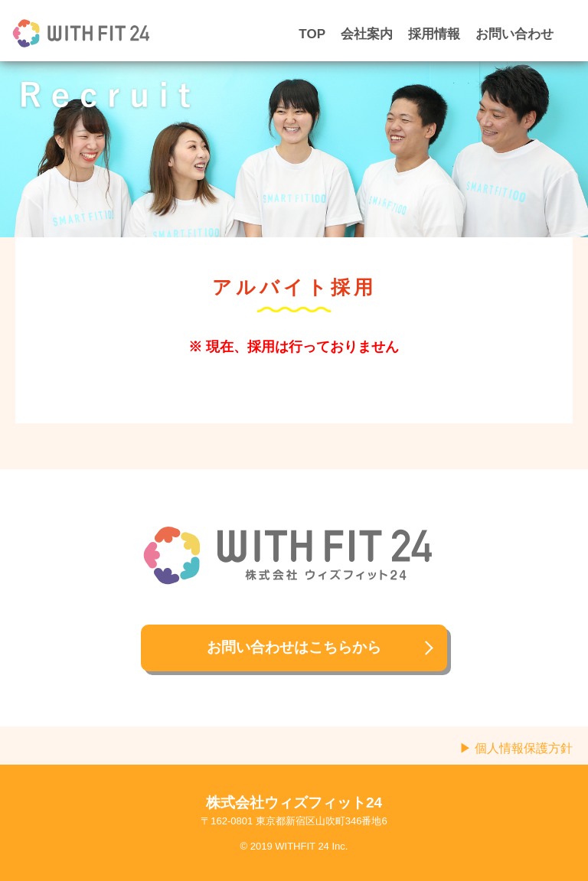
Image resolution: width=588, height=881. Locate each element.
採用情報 (434, 34)
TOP (312, 34)
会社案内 (367, 34)
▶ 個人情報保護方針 (516, 748)
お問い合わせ (514, 34)
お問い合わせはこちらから (294, 647)
